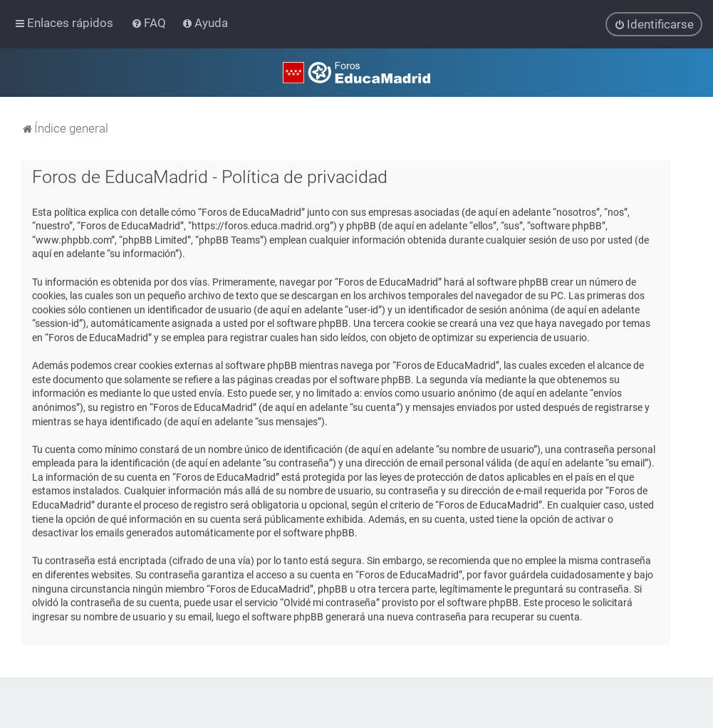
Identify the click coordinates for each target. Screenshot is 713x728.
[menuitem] (150, 23)
